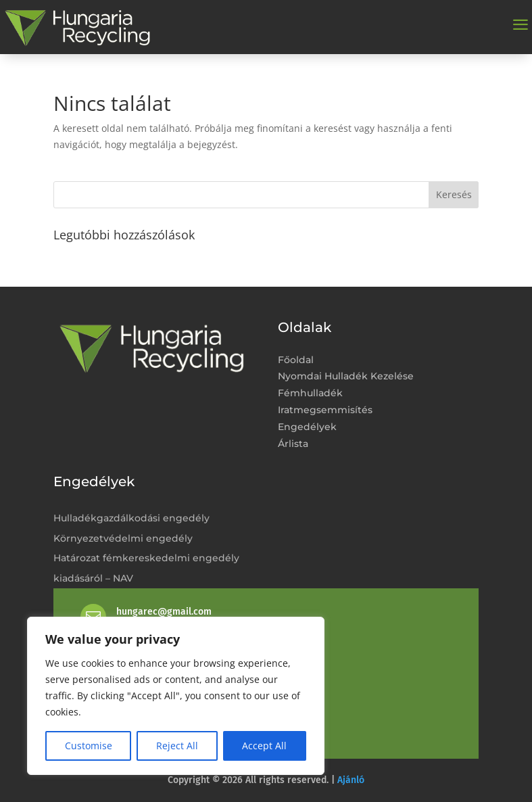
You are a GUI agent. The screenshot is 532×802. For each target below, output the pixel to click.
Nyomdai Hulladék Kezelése (346, 376)
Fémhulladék (310, 393)
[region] (176, 696)
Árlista (293, 444)
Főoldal (296, 360)
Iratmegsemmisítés (325, 410)
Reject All (177, 746)
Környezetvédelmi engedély (123, 538)
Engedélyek (307, 427)
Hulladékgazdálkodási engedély (131, 518)
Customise (89, 746)
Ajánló (351, 780)
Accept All (264, 746)
